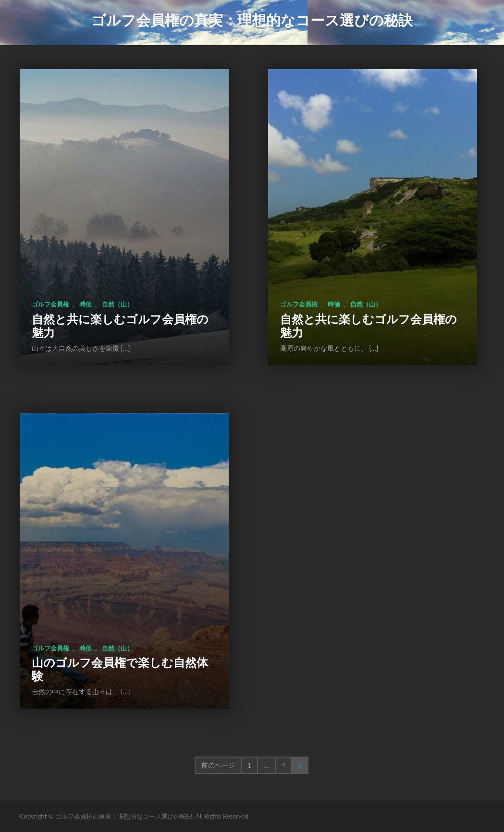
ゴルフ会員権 (50, 304)
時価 (86, 304)
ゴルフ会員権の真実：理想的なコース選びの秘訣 (252, 20)
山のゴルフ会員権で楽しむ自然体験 (120, 669)
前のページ (218, 765)
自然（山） (117, 304)
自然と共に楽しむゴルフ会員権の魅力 (120, 325)
